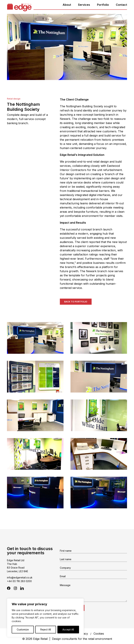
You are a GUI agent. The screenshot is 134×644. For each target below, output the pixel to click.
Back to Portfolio (76, 302)
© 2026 (67, 639)
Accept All (68, 629)
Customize (23, 629)
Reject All (46, 629)
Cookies (99, 634)
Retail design (14, 99)
